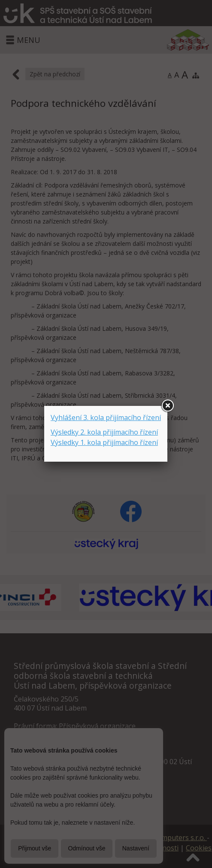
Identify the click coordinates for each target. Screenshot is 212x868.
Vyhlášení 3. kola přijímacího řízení (106, 417)
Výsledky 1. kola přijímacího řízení (104, 442)
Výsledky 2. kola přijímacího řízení (104, 432)
